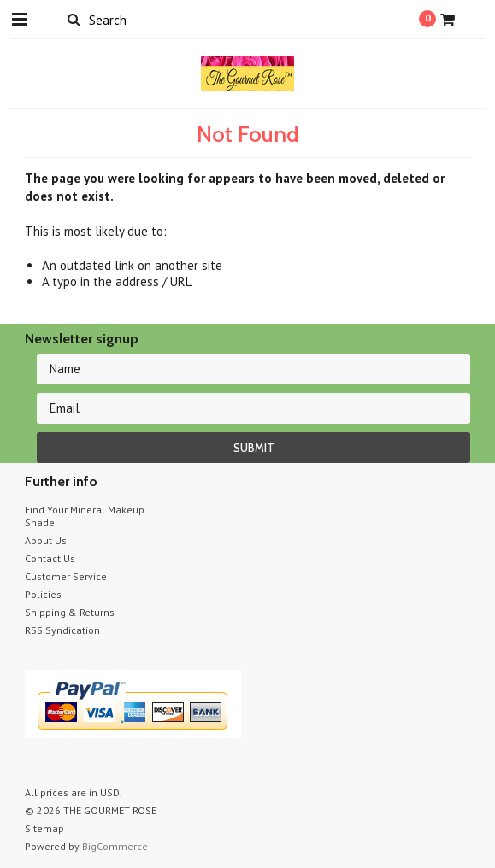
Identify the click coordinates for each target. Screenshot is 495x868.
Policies (43, 594)
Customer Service (66, 576)
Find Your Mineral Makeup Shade (85, 516)
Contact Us (50, 558)
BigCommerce (115, 846)
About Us (46, 540)
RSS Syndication (62, 630)
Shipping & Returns (70, 612)
